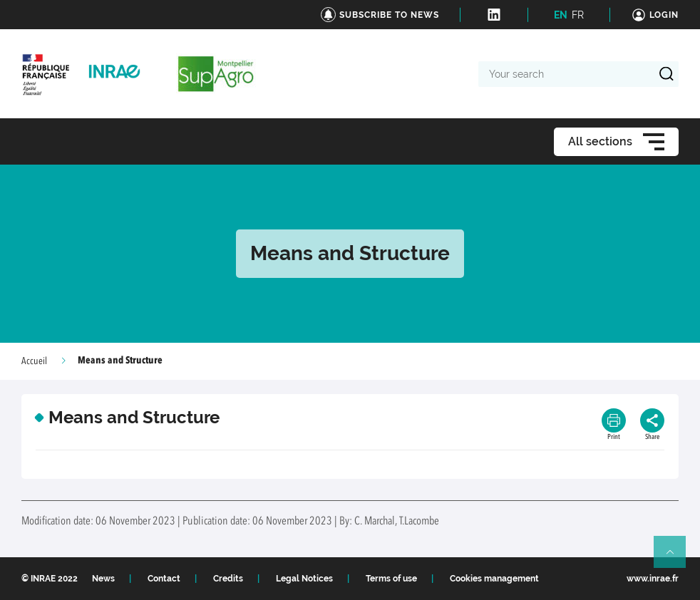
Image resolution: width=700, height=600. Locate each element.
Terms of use (391, 579)
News (103, 579)
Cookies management (494, 579)
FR (578, 15)
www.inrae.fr (653, 579)
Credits (228, 579)
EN (561, 15)
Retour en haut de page (676, 558)
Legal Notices (304, 579)
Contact (164, 579)
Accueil (34, 361)
